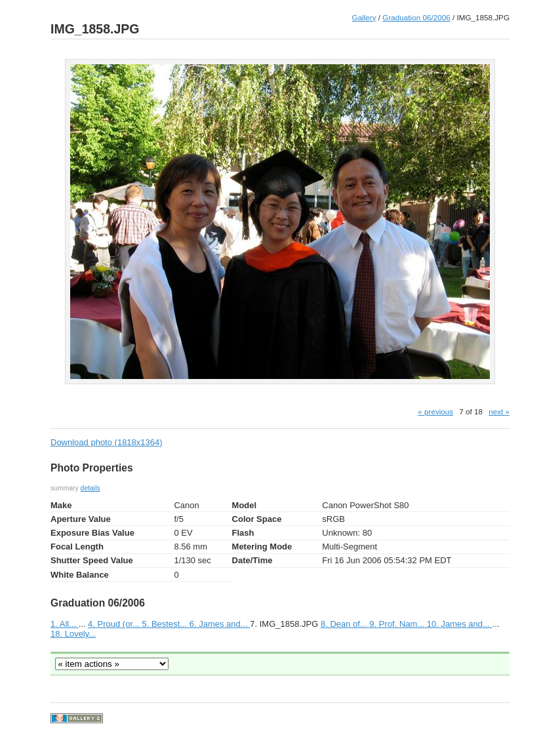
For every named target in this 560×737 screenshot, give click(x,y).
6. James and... (220, 624)
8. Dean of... (345, 624)
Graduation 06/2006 (416, 17)
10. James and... (460, 624)
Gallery (364, 17)
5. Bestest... (165, 624)
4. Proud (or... (115, 624)
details (90, 488)
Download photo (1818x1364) (107, 442)
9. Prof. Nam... (398, 624)
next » (499, 411)
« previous (435, 411)
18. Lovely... (73, 634)
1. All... (65, 624)
